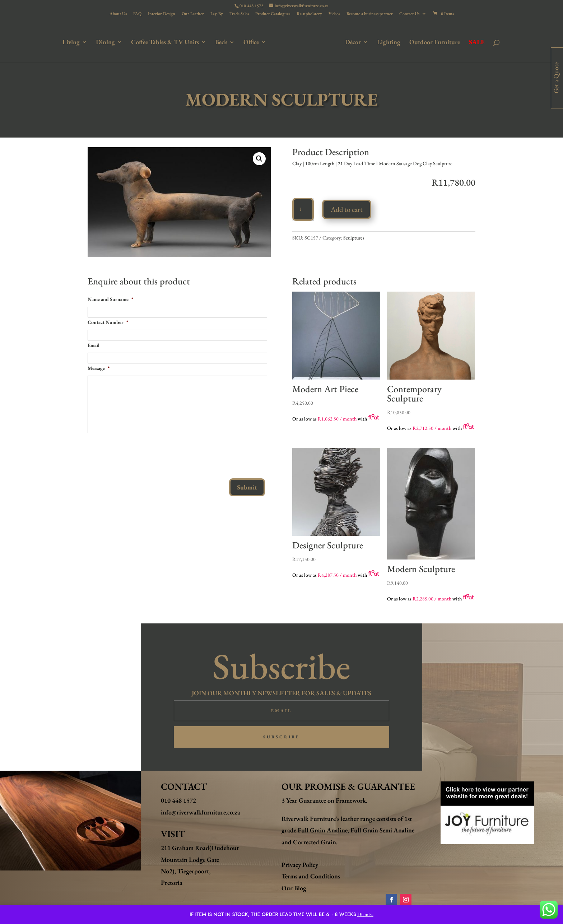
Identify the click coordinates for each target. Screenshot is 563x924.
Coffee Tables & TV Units (166, 42)
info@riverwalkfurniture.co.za (201, 812)
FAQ (137, 14)
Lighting (387, 42)
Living (73, 42)
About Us (118, 14)
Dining (107, 42)
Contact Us (409, 14)
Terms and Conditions (311, 876)
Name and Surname (110, 299)
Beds (223, 42)
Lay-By (217, 14)
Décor (352, 42)
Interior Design (162, 14)
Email (94, 345)
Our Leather (193, 14)
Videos (334, 14)
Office (253, 42)
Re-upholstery (309, 14)
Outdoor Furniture (433, 42)
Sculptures (354, 238)
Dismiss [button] (365, 914)
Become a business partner (370, 14)
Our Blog (294, 888)
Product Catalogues (273, 14)
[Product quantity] (303, 209)
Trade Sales (239, 14)
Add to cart (347, 209)
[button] (259, 159)
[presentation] (142, 453)
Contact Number (108, 322)
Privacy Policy (300, 865)
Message (99, 368)
